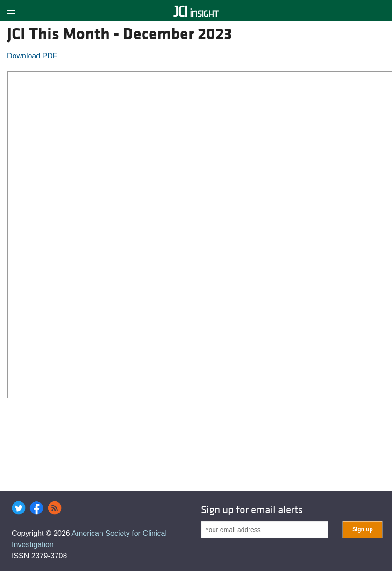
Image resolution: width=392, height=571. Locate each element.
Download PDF (32, 56)
